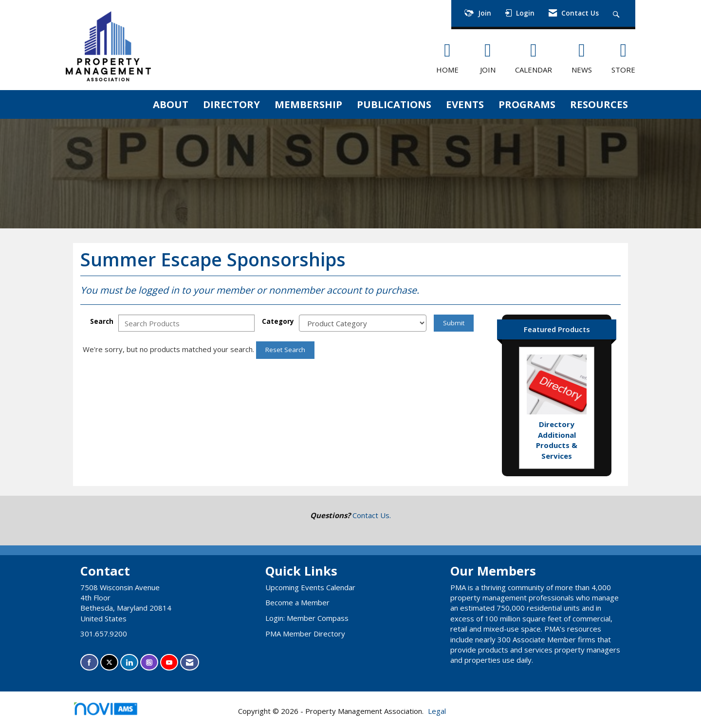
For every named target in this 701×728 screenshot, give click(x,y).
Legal (437, 711)
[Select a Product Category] (363, 323)
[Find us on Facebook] (89, 663)
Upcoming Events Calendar (310, 587)
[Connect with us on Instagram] (149, 663)
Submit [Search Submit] (454, 323)
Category (278, 321)
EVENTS (465, 104)
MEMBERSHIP (308, 104)
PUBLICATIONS (394, 104)
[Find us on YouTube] (169, 663)
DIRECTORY (231, 104)
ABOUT (171, 104)
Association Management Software (114, 712)
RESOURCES (599, 104)
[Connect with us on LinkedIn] (129, 663)
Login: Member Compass (307, 618)
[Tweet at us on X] (109, 663)
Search (102, 321)
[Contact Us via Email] (190, 663)
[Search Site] (618, 13)
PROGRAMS (527, 104)
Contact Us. (372, 515)
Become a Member (297, 602)
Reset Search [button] (285, 350)
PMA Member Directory (305, 634)
